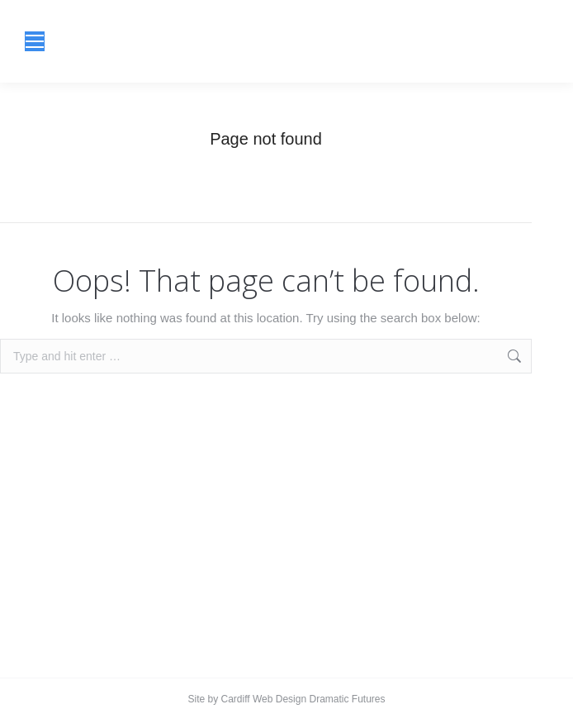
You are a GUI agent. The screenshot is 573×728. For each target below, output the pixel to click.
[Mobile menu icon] (35, 41)
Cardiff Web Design (264, 699)
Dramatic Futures (346, 699)
